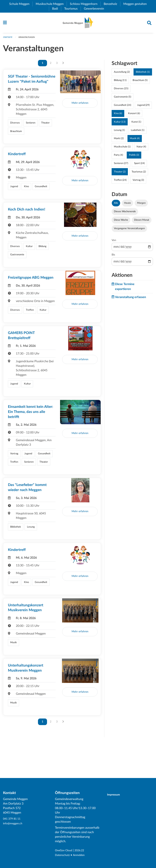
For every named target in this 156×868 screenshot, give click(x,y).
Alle (116, 205)
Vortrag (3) (138, 182)
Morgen (141, 205)
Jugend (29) (143, 107)
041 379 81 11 (13, 819)
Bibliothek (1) (143, 74)
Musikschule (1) (122, 149)
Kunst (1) (136, 124)
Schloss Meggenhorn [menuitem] (85, 4)
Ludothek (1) (138, 132)
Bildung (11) (120, 82)
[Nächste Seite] (63, 65)
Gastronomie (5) (122, 99)
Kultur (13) (120, 124)
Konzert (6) (134, 115)
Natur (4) (141, 149)
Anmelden (81, 855)
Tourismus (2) (139, 173)
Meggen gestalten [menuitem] (137, 4)
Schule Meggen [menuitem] (21, 4)
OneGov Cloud (65, 851)
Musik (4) (135, 140)
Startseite (8, 39)
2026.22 (83, 851)
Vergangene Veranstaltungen (129, 230)
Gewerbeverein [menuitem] (95, 9)
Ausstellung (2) (122, 74)
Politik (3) (134, 157)
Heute (127, 205)
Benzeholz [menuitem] (112, 4)
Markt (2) (119, 140)
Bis (113, 257)
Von (114, 242)
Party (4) (118, 157)
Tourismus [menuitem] (72, 9)
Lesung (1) (119, 132)
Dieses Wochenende (125, 213)
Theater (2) (120, 173)
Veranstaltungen (29, 39)
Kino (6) (118, 115)
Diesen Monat (142, 222)
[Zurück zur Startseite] (78, 24)
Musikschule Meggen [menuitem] (51, 4)
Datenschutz (63, 855)
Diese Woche (121, 222)
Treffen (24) (120, 182)
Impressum (116, 795)
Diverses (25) (121, 90)
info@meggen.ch (14, 824)
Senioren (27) (121, 165)
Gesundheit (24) (122, 107)
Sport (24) (139, 165)
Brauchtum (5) (140, 82)
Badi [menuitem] (57, 9)
